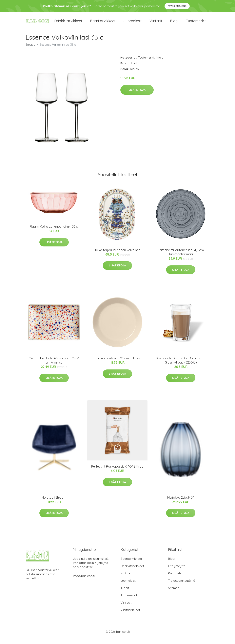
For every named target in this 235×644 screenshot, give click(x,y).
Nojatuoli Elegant (54, 503)
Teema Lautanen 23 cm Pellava (117, 364)
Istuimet (126, 579)
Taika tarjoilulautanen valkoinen (117, 255)
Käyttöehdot (177, 579)
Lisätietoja (137, 95)
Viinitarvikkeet (130, 615)
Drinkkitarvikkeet (68, 24)
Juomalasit (132, 24)
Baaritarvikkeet (103, 24)
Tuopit (125, 593)
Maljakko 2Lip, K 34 (181, 503)
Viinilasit (156, 24)
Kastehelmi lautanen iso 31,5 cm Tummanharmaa (181, 257)
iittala (160, 63)
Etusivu (30, 50)
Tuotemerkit (196, 24)
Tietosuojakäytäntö (182, 586)
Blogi (174, 24)
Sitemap (174, 593)
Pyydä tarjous (177, 6)
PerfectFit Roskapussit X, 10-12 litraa (117, 472)
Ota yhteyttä (177, 572)
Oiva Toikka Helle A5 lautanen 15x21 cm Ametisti (54, 366)
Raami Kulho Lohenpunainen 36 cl (54, 232)
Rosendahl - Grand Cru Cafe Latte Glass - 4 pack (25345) (181, 366)
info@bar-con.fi (84, 581)
